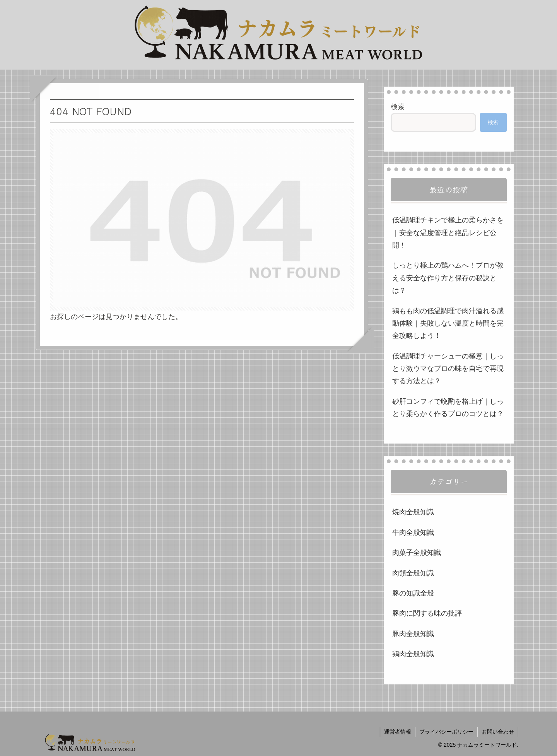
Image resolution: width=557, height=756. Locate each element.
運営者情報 (398, 732)
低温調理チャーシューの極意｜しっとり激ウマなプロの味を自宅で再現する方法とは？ (448, 369)
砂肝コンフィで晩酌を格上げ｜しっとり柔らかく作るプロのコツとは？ (448, 408)
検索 (398, 107)
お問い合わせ (498, 732)
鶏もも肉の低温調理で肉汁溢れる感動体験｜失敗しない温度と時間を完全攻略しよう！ (448, 323)
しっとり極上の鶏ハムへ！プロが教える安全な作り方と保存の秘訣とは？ (448, 278)
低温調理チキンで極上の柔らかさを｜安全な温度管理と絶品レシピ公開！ (448, 233)
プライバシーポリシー (446, 732)
